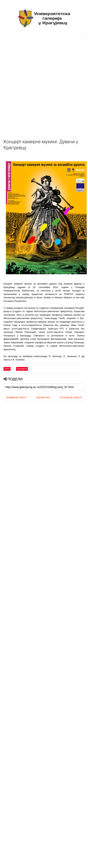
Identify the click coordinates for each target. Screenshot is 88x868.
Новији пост (17, 398)
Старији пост (71, 398)
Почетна (43, 398)
